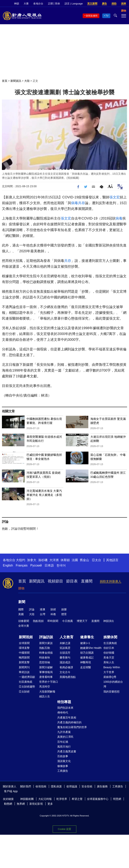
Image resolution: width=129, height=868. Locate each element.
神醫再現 (86, 662)
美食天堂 (109, 657)
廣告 (104, 4)
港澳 (42, 609)
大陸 (27, 81)
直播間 (87, 581)
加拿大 (32, 560)
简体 (57, 4)
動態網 (8, 804)
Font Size (110, 186)
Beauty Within (112, 667)
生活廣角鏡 (110, 643)
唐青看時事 (46, 677)
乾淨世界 (62, 799)
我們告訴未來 (65, 708)
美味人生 (109, 662)
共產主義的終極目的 (69, 722)
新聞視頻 (26, 637)
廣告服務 (102, 786)
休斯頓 (65, 560)
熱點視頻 (38, 621)
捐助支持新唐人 (111, 581)
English (8, 565)
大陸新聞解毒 (47, 692)
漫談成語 (65, 662)
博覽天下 (82, 621)
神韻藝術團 (27, 799)
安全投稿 (87, 786)
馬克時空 (45, 687)
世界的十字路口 (49, 682)
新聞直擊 (24, 662)
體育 (64, 614)
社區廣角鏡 (26, 682)
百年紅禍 (63, 742)
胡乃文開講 (87, 653)
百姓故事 (63, 756)
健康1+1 (85, 643)
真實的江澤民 (65, 737)
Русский (36, 565)
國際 (21, 609)
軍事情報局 (46, 672)
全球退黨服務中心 (98, 799)
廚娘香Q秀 (110, 677)
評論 (32, 609)
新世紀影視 (36, 804)
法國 (75, 560)
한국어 (61, 565)
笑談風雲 (65, 648)
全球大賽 (24, 626)
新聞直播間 (92, 16)
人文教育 (67, 637)
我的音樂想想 (112, 692)
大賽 (26, 4)
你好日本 (109, 648)
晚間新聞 (24, 657)
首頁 (5, 81)
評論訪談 (46, 637)
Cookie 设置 (64, 829)
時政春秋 (45, 657)
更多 (50, 804)
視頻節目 (55, 581)
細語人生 (45, 696)
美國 (21, 614)
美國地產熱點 (68, 677)
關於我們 (26, 786)
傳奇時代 (63, 713)
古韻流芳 (65, 653)
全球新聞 (24, 643)
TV (107, 16)
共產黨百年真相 (67, 718)
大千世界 (109, 672)
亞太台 (97, 560)
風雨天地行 (64, 747)
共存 (82, 203)
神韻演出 (109, 621)
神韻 (17, 4)
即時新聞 (53, 621)
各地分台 (38, 4)
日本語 (49, 565)
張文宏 (115, 197)
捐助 (114, 4)
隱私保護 (56, 786)
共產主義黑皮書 (67, 751)
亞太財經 (24, 692)
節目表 (72, 581)
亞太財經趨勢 (27, 687)
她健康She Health (91, 648)
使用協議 (72, 786)
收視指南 (41, 786)
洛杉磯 (43, 560)
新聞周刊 (24, 667)
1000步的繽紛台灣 (113, 684)
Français (22, 565)
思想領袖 (45, 662)
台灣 (42, 614)
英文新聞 (92, 4)
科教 (53, 614)
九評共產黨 (64, 732)
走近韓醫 (86, 667)
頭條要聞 (24, 621)
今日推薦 (67, 621)
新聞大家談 (46, 643)
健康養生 (87, 637)
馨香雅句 (65, 657)
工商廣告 (63, 771)
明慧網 (117, 799)
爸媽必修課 (66, 667)
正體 (50, 4)
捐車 (124, 4)
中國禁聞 (24, 653)
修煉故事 (63, 766)
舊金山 (84, 560)
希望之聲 (77, 799)
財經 (53, 609)
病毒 (75, 203)
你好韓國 (109, 653)
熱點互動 (45, 648)
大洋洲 (54, 560)
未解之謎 (65, 643)
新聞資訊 (16, 81)
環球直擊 (24, 648)
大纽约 (21, 560)
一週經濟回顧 (27, 677)
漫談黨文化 (64, 761)
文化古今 (65, 672)
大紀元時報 (45, 799)
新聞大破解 (46, 667)
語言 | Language (74, 4)
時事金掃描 (46, 653)
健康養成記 (87, 657)
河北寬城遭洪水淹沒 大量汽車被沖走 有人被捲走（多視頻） (44, 495)
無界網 (21, 804)
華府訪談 (24, 672)
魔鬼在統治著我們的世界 (72, 727)
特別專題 (64, 702)
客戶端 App (11, 791)
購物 (21, 588)
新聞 (22, 602)
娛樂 (64, 609)
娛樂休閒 (110, 637)
